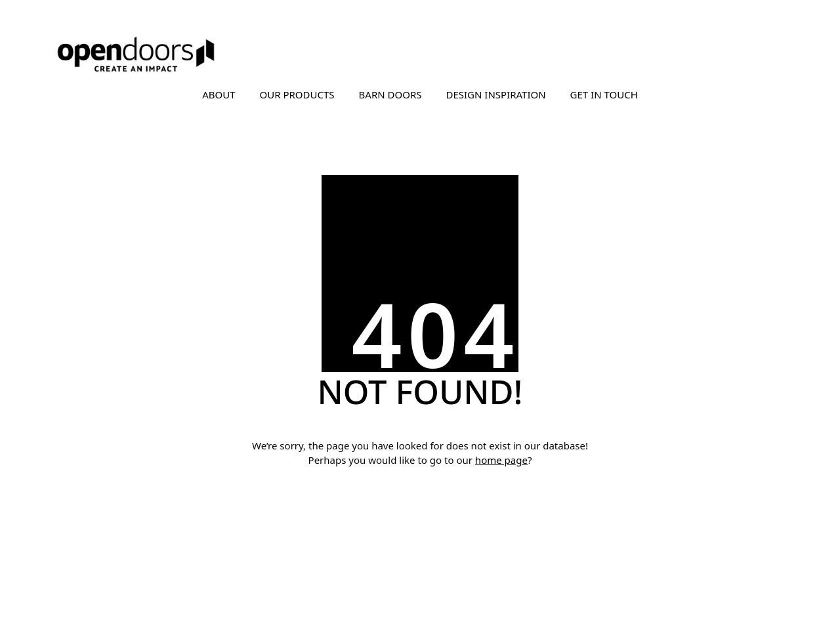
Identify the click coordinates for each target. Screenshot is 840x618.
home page (501, 460)
